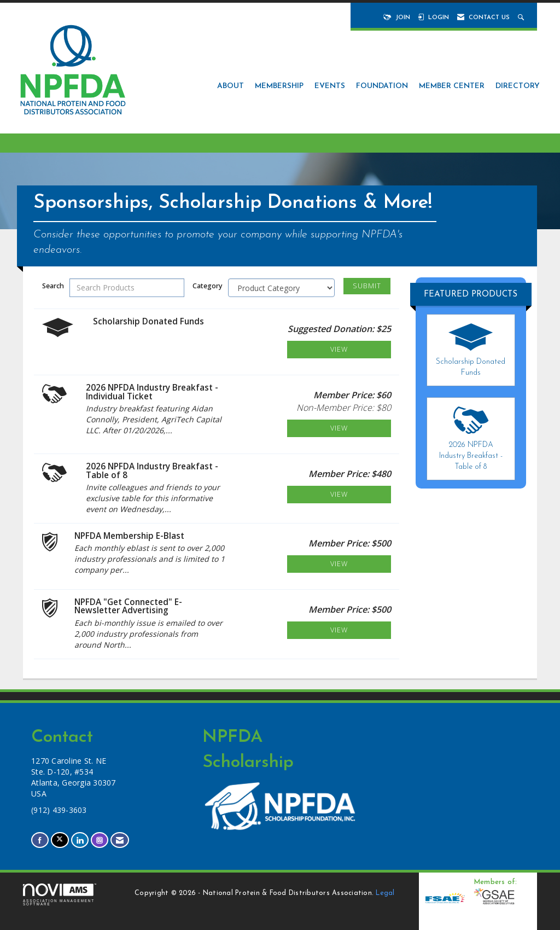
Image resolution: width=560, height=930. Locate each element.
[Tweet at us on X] (60, 840)
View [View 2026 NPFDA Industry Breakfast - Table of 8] (339, 494)
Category (208, 286)
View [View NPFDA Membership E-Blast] (339, 564)
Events (330, 86)
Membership (279, 86)
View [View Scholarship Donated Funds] (339, 349)
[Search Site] (522, 18)
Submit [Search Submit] (367, 286)
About (231, 86)
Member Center (452, 86)
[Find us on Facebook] (40, 840)
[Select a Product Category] (281, 288)
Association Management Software (60, 895)
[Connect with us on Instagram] (100, 840)
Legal (385, 893)
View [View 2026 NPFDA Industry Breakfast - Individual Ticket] (339, 428)
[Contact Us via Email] (120, 840)
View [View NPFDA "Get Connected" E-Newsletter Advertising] (339, 630)
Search (53, 286)
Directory (518, 86)
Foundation (382, 86)
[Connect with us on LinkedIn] (80, 840)
